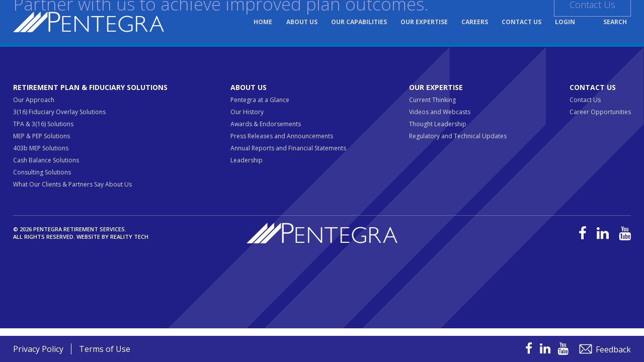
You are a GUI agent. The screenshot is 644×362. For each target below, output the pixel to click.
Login (565, 22)
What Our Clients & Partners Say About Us (72, 184)
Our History (247, 112)
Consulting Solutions (42, 172)
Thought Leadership (438, 124)
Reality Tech (129, 237)
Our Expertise (424, 22)
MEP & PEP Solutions (42, 136)
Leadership (247, 160)
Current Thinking (432, 100)
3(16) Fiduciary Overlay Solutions (59, 112)
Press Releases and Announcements (282, 136)
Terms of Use (105, 349)
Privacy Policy (38, 349)
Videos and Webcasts (440, 112)
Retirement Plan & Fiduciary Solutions (90, 87)
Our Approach (34, 100)
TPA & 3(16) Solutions (43, 124)
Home (263, 22)
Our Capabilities (359, 22)
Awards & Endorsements (266, 124)
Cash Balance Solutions (46, 160)
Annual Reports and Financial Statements (288, 148)
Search (615, 22)
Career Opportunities (600, 112)
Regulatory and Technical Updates (458, 136)
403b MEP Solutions (41, 148)
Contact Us (521, 22)
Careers (475, 22)
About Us (302, 22)
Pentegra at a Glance (260, 100)
